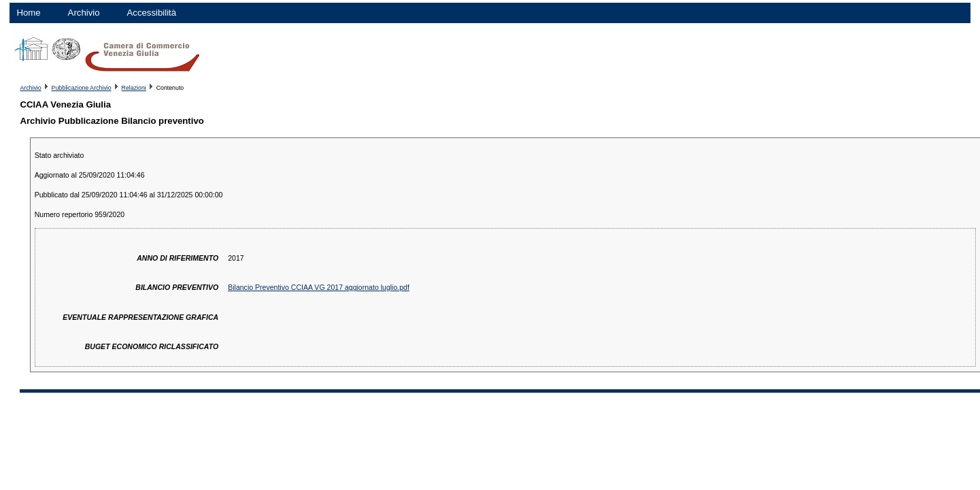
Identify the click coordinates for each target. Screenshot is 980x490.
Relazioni (134, 88)
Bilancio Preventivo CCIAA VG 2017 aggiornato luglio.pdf (319, 287)
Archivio (84, 13)
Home (28, 13)
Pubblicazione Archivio (82, 88)
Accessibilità (152, 13)
